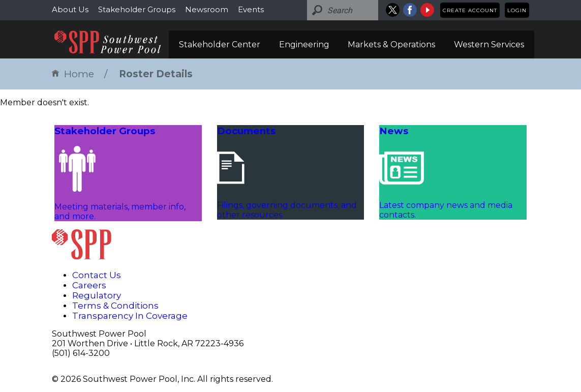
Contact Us (97, 275)
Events (251, 9)
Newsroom (207, 9)
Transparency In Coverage (130, 316)
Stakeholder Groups (137, 9)
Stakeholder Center (220, 44)
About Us (70, 9)
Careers (89, 285)
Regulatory (97, 295)
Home (73, 74)
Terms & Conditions (115, 306)
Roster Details (156, 74)
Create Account (470, 10)
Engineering (304, 44)
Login (517, 10)
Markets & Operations (391, 44)
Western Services (489, 44)
